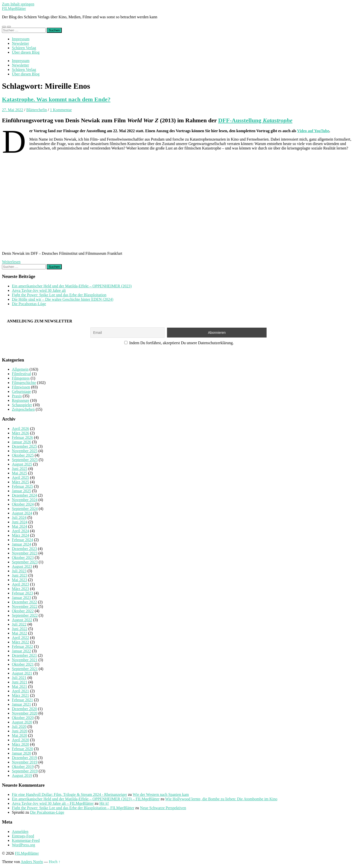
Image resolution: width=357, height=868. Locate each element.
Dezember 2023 (24, 549)
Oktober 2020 (23, 718)
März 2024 (21, 535)
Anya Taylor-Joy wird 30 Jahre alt (39, 290)
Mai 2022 (20, 633)
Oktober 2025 (23, 455)
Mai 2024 (20, 526)
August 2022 (22, 620)
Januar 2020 (21, 753)
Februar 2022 (22, 646)
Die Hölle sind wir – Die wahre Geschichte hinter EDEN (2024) (63, 299)
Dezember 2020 (24, 709)
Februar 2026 (22, 437)
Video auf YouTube (313, 131)
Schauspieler (22, 405)
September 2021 (25, 669)
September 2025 (25, 460)
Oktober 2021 (23, 664)
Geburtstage (21, 392)
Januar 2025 (21, 491)
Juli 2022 (19, 624)
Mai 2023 (20, 580)
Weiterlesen (11, 262)
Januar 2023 (21, 598)
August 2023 (22, 566)
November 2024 (25, 500)
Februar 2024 (22, 540)
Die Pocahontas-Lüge (29, 304)
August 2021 (22, 673)
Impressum (21, 39)
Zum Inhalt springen (18, 4)
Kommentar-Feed (26, 840)
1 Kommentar (61, 110)
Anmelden (20, 832)
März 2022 (21, 642)
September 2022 (25, 615)
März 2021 (21, 695)
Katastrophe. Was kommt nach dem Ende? (56, 99)
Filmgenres (21, 378)
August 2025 (22, 464)
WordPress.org (23, 845)
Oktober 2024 (23, 504)
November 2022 (25, 606)
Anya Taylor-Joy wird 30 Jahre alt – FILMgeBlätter (53, 803)
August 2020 (22, 722)
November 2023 (25, 553)
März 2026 (21, 433)
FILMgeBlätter (14, 9)
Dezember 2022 (24, 602)
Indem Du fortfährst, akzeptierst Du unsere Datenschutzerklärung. (179, 343)
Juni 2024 (20, 522)
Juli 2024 (19, 518)
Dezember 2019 (24, 758)
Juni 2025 (20, 469)
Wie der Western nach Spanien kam (161, 794)
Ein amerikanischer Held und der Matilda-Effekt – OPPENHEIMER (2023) (72, 286)
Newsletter (20, 43)
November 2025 (25, 451)
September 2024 (25, 509)
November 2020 (25, 713)
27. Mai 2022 (13, 110)
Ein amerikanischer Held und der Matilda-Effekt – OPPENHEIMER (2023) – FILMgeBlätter (86, 799)
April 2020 (21, 740)
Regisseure (21, 400)
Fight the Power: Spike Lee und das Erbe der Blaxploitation (59, 295)
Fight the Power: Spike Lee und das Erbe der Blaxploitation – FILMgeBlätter (73, 808)
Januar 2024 (21, 544)
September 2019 (25, 771)
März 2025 (21, 482)
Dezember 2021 (24, 655)
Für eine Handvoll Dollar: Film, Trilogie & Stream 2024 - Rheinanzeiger (69, 794)
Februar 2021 (22, 700)
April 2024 (21, 531)
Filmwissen (21, 387)
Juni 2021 (20, 682)
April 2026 (21, 429)
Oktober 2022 (23, 611)
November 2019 (25, 762)
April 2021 (21, 691)
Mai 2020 (20, 735)
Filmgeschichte (24, 383)
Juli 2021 (19, 678)
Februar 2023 (22, 593)
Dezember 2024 (24, 495)
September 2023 (25, 562)
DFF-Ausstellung (255, 120)
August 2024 (22, 513)
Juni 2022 (20, 629)
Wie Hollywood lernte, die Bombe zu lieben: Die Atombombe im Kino (221, 799)
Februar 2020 (22, 749)
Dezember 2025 (24, 446)
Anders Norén (32, 862)
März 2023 (21, 589)
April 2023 (21, 584)
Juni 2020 (20, 731)
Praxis (17, 396)
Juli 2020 (19, 727)
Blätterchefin (37, 110)
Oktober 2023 (23, 558)
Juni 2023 (20, 575)
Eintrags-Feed (23, 836)
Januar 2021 (21, 704)
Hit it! (104, 803)
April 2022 (21, 638)
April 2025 (21, 477)
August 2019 (22, 775)
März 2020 (21, 744)
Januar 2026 (21, 442)
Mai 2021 (20, 687)
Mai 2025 (20, 473)
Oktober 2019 (23, 767)
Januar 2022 (21, 651)
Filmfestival (21, 374)
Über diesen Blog (26, 52)
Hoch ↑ (55, 862)
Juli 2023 (19, 571)
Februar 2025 (22, 486)
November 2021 (25, 660)
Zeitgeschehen (23, 409)
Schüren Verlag (24, 48)
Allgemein (20, 369)
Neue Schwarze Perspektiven (163, 808)
